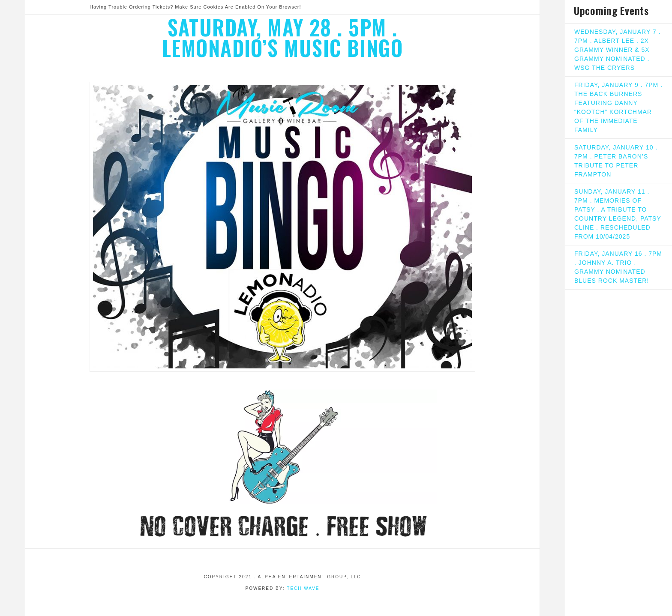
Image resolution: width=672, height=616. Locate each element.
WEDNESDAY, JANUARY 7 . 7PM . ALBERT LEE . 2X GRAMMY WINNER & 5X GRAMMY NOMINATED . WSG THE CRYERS (617, 50)
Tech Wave (303, 588)
